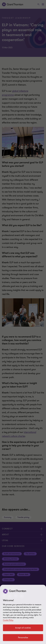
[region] (23, 614)
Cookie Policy (8, 620)
